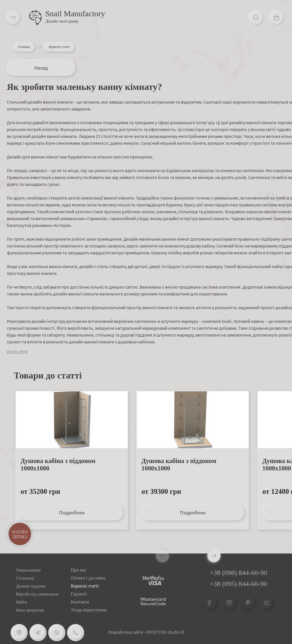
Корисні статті (85, 586)
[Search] (256, 18)
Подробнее (72, 513)
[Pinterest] (248, 603)
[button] (214, 556)
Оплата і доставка (88, 578)
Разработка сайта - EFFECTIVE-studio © (146, 632)
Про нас (79, 570)
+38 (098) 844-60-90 (238, 573)
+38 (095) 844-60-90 (238, 584)
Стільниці (25, 578)
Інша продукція (30, 610)
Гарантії (79, 594)
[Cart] (277, 18)
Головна (24, 47)
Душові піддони (31, 586)
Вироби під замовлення (37, 594)
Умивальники (28, 570)
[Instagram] (229, 603)
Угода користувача (89, 610)
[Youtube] (267, 603)
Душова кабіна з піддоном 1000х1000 (58, 465)
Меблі (22, 602)
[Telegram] (38, 633)
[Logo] (36, 18)
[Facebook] (210, 603)
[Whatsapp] (57, 633)
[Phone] (76, 633)
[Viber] (19, 633)
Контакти (80, 602)
